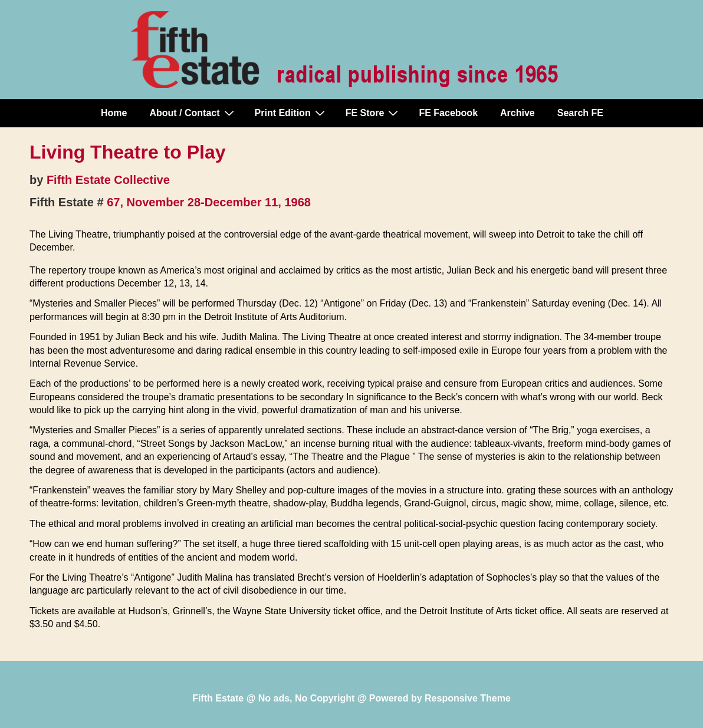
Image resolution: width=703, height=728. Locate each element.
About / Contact (193, 113)
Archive (518, 113)
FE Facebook (448, 113)
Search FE (580, 113)
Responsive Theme (468, 698)
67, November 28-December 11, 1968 (209, 202)
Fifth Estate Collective (108, 180)
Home (114, 113)
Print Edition (291, 113)
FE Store (374, 113)
